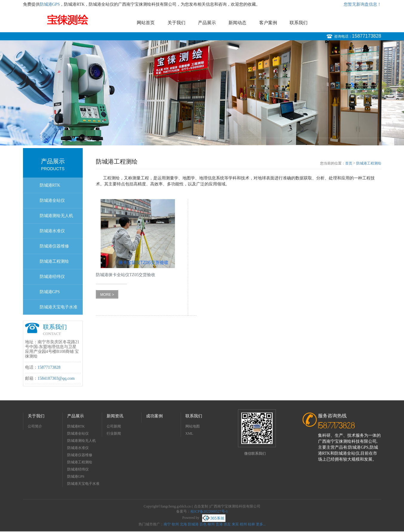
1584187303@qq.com (56, 378)
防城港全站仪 (52, 200)
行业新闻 (114, 433)
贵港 (219, 524)
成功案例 (154, 416)
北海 (183, 524)
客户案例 (268, 23)
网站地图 (193, 426)
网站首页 (146, 23)
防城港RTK (50, 185)
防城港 (193, 524)
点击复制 (201, 506)
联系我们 (299, 23)
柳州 (211, 524)
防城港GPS (50, 4)
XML (189, 433)
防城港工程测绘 (54, 261)
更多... (261, 524)
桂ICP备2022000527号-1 (209, 511)
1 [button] (199, 138)
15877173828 (367, 36)
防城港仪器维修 (54, 246)
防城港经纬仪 (52, 277)
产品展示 (207, 23)
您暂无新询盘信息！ (362, 4)
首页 (349, 163)
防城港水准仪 (52, 231)
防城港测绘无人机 (56, 216)
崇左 (227, 524)
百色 (203, 524)
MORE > (107, 295)
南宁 (167, 524)
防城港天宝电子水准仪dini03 (59, 310)
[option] (202, 93)
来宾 (235, 524)
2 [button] (205, 138)
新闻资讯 (115, 416)
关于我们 (176, 23)
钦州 (175, 524)
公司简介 (35, 426)
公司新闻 (114, 426)
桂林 (251, 524)
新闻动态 (237, 23)
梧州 (243, 524)
